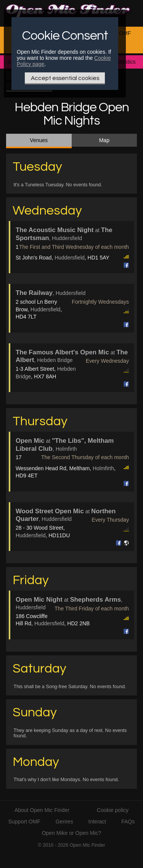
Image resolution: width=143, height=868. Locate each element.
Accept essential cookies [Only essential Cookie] (65, 78)
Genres (64, 822)
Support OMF (24, 822)
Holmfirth (103, 468)
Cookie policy (113, 810)
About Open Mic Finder (42, 810)
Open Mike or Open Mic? (72, 833)
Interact (97, 822)
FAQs (128, 822)
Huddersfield (70, 258)
